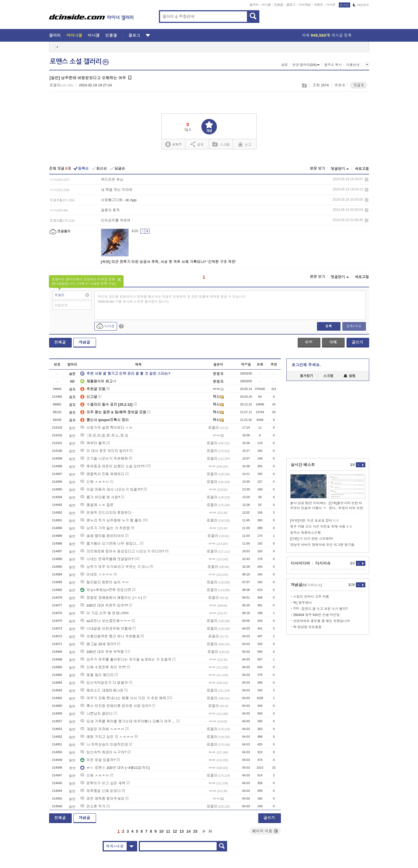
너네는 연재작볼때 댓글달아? (107, 559)
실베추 (174, 144)
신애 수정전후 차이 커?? (103, 667)
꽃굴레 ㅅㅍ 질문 (97, 505)
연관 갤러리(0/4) (306, 65)
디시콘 (331, 5)
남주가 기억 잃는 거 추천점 (105, 528)
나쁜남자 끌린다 (96, 714)
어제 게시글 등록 (327, 35)
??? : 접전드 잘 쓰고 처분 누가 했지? (320, 609)
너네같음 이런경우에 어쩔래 (106, 629)
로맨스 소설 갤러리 (79, 62)
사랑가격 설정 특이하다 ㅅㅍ (106, 428)
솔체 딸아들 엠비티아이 (102, 536)
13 (182, 831)
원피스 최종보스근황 (306, 533)
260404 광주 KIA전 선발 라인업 (317, 615)
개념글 (84, 342)
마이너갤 (74, 35)
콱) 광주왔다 (303, 603)
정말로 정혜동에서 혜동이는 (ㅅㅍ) (111, 598)
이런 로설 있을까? (98, 760)
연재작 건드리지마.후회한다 (106, 513)
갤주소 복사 (333, 65)
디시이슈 (323, 563)
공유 (197, 144)
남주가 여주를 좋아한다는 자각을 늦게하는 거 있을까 (126, 659)
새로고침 (362, 169)
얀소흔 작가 (93, 806)
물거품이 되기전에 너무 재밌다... (110, 544)
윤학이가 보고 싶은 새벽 (103, 783)
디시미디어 (300, 563)
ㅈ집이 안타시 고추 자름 (311, 597)
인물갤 (279, 5)
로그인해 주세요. (306, 365)
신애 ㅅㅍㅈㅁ (95, 482)
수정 (309, 342)
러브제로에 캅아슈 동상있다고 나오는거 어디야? (122, 551)
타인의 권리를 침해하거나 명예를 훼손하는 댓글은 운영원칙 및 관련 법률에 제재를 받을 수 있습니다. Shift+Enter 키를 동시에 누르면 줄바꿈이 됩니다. (172, 299)
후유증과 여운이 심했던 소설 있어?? (112, 466)
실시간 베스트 (303, 465)
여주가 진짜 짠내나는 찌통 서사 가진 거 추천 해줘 (123, 698)
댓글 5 (359, 85)
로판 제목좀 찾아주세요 (102, 799)
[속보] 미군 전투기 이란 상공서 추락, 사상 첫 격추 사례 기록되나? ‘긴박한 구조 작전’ (169, 262)
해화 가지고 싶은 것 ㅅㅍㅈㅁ (107, 737)
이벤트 (319, 5)
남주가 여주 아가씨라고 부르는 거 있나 (115, 567)
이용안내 (353, 65)
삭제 (367, 180)
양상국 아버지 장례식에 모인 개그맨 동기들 (322, 545)
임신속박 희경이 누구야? (103, 752)
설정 (284, 65)
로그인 (344, 5)
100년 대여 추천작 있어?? (104, 605)
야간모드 (361, 5)
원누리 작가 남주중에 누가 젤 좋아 (111, 520)
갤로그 (291, 5)
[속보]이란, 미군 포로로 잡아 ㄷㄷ (315, 521)
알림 (349, 376)
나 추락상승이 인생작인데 (104, 744)
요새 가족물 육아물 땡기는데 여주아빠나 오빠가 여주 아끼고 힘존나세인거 (128, 721)
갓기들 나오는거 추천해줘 (104, 459)
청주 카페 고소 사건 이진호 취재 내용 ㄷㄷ (322, 527)
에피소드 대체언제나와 (102, 690)
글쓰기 (358, 342)
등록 (329, 326)
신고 (245, 144)
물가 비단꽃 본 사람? (100, 497)
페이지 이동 (265, 831)
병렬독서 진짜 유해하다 (102, 474)
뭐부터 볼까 (93, 443)
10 (161, 831)
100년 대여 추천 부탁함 (102, 652)
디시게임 (305, 5)
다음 (204, 831)
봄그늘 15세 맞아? (98, 644)
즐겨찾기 (307, 376)
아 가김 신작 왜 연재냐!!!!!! (104, 613)
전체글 (60, 342)
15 (195, 831)
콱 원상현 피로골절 (307, 627)
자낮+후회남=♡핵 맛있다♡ (106, 590)
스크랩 (304, 85)
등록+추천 (354, 326)
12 (175, 831)
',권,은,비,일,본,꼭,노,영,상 (104, 435)
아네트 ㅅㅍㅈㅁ (96, 574)
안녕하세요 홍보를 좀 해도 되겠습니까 (322, 621)
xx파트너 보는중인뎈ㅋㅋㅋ (105, 621)
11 (168, 831)
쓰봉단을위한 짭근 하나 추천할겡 (110, 636)
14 (188, 831)
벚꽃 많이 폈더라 (97, 675)
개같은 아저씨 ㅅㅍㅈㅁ (102, 729)
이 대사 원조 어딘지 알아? (104, 451)
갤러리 (254, 5)
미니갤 (266, 5)
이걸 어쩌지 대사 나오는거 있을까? (111, 489)
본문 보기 (318, 168)
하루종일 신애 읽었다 (100, 791)
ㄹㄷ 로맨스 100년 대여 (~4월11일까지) (115, 768)
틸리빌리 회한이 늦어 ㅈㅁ (105, 582)
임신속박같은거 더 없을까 (104, 683)
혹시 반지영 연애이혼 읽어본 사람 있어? (115, 706)
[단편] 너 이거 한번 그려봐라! (312, 539)
